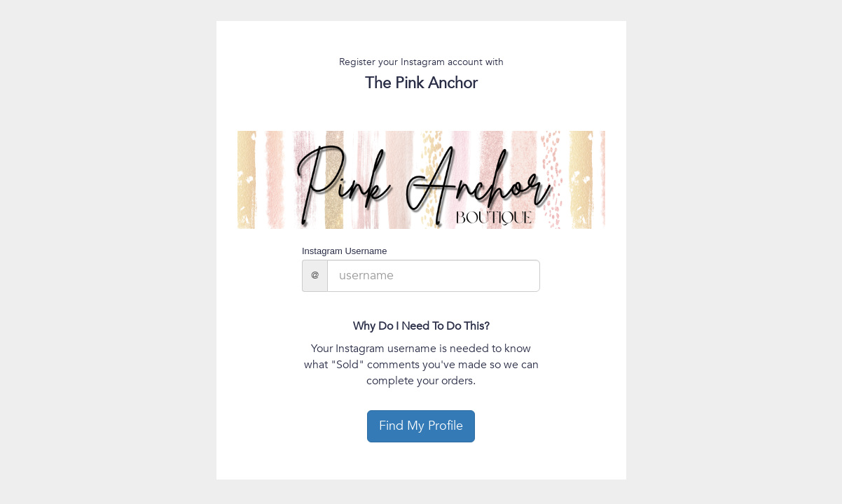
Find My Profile (421, 426)
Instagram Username (344, 251)
